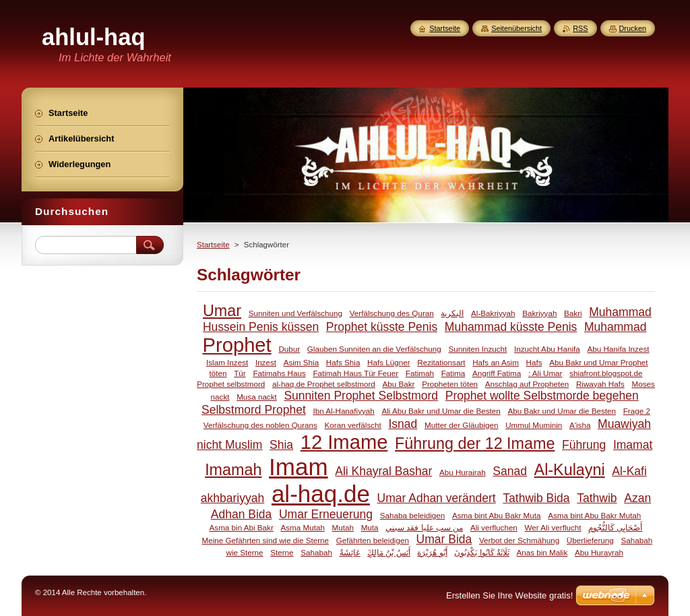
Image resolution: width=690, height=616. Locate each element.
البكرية (452, 313)
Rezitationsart (441, 362)
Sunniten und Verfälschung (295, 313)
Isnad (403, 424)
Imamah (233, 470)
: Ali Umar (545, 373)
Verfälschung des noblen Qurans (260, 425)
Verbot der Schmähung (519, 540)
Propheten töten (450, 384)
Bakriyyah (539, 313)
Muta (370, 527)
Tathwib (597, 498)
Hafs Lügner (389, 362)
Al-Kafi (629, 471)
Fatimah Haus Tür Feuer (355, 373)
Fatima (453, 373)
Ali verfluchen (494, 527)
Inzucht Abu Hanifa (547, 349)
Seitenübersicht (516, 28)
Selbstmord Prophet (254, 410)
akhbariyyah (232, 498)
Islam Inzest (227, 362)
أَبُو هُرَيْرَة (432, 552)
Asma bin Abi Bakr (242, 527)
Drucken (633, 28)
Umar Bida (444, 539)
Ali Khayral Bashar (383, 471)
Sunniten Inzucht (477, 349)
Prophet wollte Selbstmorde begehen (542, 396)
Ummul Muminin (534, 425)
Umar (222, 311)
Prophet (237, 345)
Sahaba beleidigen (413, 515)
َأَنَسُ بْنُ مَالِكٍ (388, 552)
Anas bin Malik (542, 552)
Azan (637, 498)
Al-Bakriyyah (493, 313)
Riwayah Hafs (600, 384)
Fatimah (420, 373)
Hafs (534, 362)
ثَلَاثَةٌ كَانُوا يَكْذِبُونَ (481, 552)
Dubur (289, 349)
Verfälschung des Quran (392, 313)
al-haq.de (321, 494)
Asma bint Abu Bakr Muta (497, 515)
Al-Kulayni (570, 470)
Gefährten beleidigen (373, 540)
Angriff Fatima (497, 373)
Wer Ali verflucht (553, 527)
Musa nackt (257, 397)
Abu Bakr (399, 384)
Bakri (573, 313)
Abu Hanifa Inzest (618, 349)
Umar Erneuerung (326, 514)
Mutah (343, 527)
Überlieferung (590, 540)
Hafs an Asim (496, 362)
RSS (580, 28)
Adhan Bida (242, 514)
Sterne (282, 552)
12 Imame (344, 442)
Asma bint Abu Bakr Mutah (594, 515)
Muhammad (615, 327)
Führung (584, 445)
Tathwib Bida (536, 498)
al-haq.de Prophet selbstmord (324, 384)
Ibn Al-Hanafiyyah (343, 411)
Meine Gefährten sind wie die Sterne (265, 540)
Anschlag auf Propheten (527, 384)
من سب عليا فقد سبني (424, 527)
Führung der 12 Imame (475, 443)
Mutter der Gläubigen (462, 425)
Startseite (213, 245)
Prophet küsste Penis (382, 327)
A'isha (580, 425)
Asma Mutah (302, 527)
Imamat (633, 445)
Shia (281, 445)
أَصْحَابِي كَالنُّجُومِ (615, 527)
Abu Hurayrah (599, 552)
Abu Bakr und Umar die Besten (562, 411)
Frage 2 (637, 411)
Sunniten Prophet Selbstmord (361, 396)
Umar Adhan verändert (437, 498)
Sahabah (316, 552)
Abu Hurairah (463, 472)
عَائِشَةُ (350, 552)
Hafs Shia (343, 362)
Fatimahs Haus (279, 373)
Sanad (510, 471)
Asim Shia (301, 362)
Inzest (266, 362)
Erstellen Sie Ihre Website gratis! (509, 595)
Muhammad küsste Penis (511, 327)
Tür (240, 373)
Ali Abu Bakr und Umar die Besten (441, 411)
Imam (299, 467)
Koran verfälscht (353, 425)
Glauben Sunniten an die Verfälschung (374, 349)
